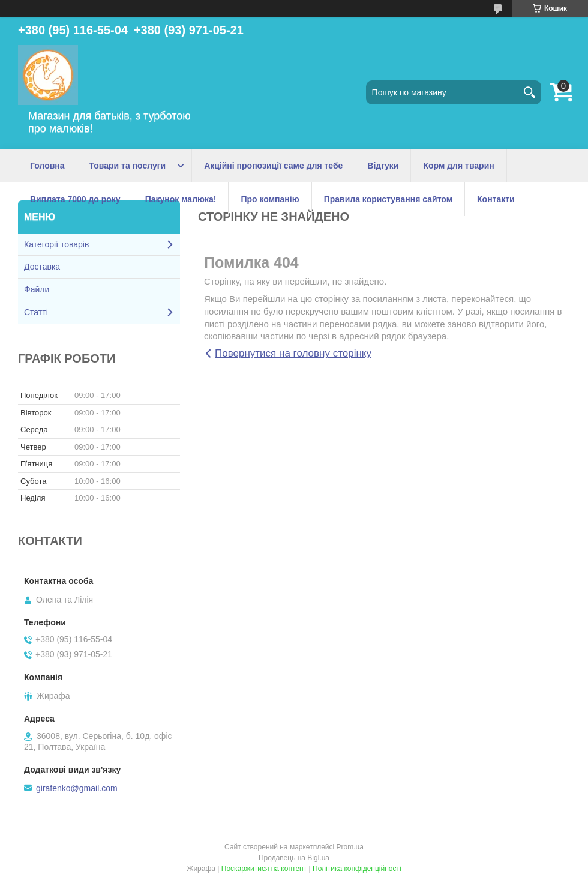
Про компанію (270, 199)
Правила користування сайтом (388, 199)
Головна (47, 166)
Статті (36, 312)
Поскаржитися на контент (264, 869)
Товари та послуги (128, 166)
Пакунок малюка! (181, 199)
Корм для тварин (458, 166)
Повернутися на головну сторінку (293, 353)
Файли (37, 289)
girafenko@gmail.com (77, 788)
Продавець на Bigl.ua (294, 858)
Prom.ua (350, 847)
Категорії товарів (56, 244)
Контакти (496, 199)
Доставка (42, 267)
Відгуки (383, 166)
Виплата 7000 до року (75, 199)
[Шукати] (529, 92)
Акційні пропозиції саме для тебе (273, 166)
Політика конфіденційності (357, 869)
